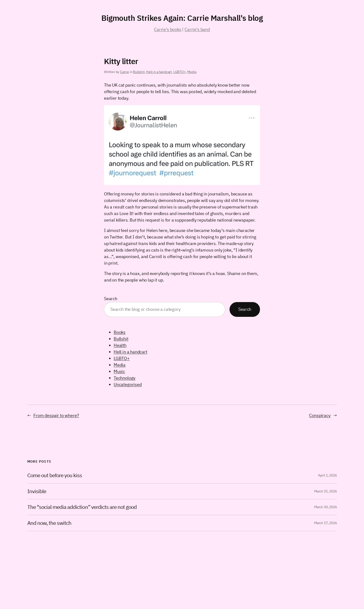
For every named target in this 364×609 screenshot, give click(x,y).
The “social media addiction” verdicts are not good (82, 507)
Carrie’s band (197, 29)
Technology (125, 378)
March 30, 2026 (325, 507)
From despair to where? (56, 415)
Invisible (37, 491)
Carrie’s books (168, 29)
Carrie (124, 72)
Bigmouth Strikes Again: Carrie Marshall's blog (182, 18)
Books (120, 332)
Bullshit (139, 72)
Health (120, 345)
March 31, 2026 (325, 491)
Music (119, 371)
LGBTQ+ (180, 72)
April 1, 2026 (327, 475)
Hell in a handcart (159, 72)
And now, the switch (49, 523)
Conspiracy (320, 415)
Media (192, 72)
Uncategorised (128, 384)
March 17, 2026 (325, 523)
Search (111, 299)
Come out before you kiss (55, 475)
